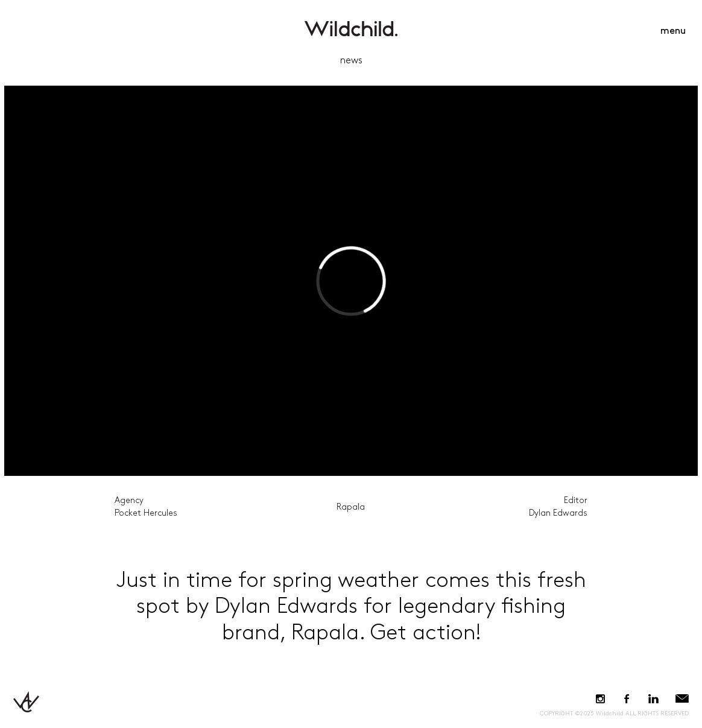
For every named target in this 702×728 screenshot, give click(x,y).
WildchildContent (351, 29)
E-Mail (682, 699)
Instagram (600, 699)
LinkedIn (653, 699)
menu (673, 31)
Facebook (626, 699)
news (351, 61)
